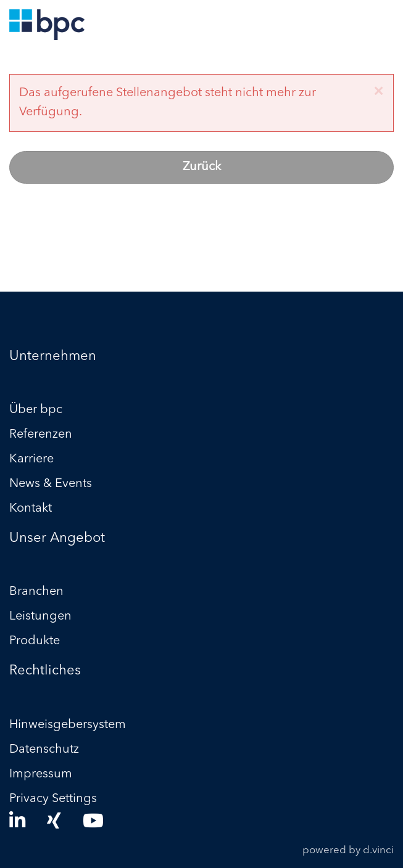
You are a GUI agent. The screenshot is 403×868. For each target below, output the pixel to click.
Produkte (35, 641)
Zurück (202, 167)
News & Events (51, 484)
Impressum (41, 774)
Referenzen (41, 435)
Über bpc (36, 410)
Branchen (36, 592)
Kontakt (31, 509)
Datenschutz (44, 750)
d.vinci (378, 850)
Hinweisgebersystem (68, 725)
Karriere (31, 459)
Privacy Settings (53, 799)
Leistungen (40, 616)
